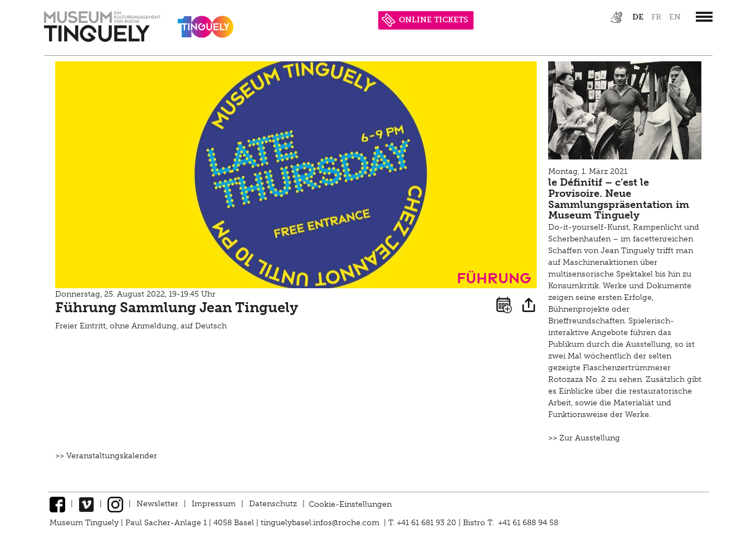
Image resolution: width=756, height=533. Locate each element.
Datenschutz (273, 504)
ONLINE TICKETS (425, 20)
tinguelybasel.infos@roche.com (321, 523)
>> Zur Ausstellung (584, 438)
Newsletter (157, 504)
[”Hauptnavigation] (704, 17)
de (638, 17)
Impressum (214, 504)
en (675, 17)
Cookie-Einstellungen (350, 504)
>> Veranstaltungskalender (106, 456)
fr (656, 17)
